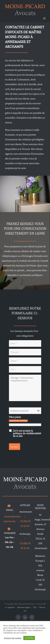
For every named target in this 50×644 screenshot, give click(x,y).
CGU (35, 607)
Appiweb (11, 607)
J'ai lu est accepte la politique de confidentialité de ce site (27, 433)
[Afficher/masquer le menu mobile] (45, 18)
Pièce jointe (15, 417)
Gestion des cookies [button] (13, 638)
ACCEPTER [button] (29, 638)
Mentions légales (24, 607)
